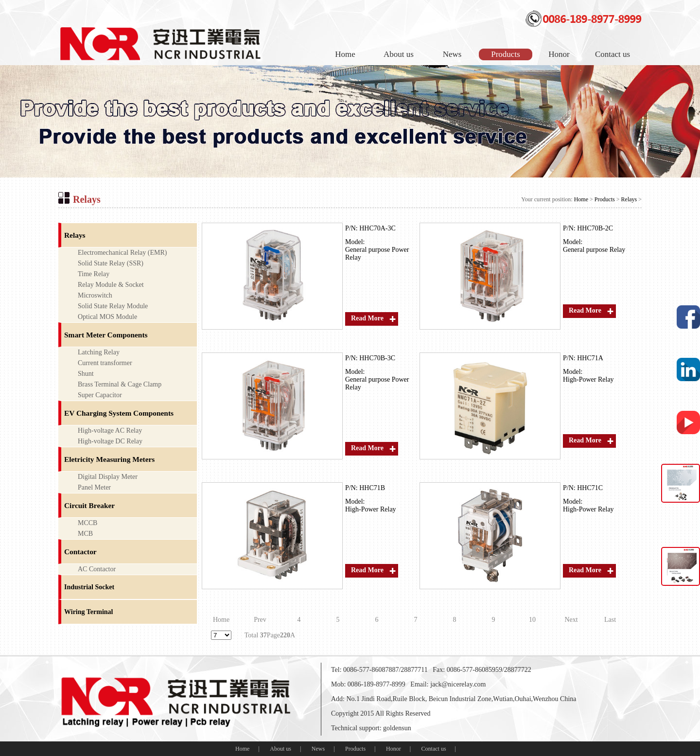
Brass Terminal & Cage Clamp (120, 384)
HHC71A (590, 358)
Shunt (86, 374)
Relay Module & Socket (111, 285)
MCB (85, 534)
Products (506, 54)
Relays (629, 199)
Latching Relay (99, 352)
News (452, 54)
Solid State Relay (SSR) (111, 263)
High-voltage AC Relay (110, 431)
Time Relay (94, 274)
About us (399, 54)
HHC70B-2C (595, 228)
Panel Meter (94, 487)
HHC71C (590, 488)
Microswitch (95, 295)
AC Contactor (97, 569)
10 (532, 620)
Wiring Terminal (88, 612)
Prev (260, 620)
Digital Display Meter (108, 477)
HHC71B (372, 488)
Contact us (612, 54)
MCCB (87, 523)
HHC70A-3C (377, 228)
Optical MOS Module (107, 317)
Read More (367, 318)
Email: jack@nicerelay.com (448, 684)
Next (571, 620)
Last (610, 620)
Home (345, 54)
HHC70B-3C (377, 358)
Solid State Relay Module (113, 306)
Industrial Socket (89, 587)
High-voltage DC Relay (110, 441)
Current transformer (105, 363)
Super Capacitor (100, 395)
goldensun (397, 728)
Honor (559, 54)
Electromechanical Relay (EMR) (122, 253)
